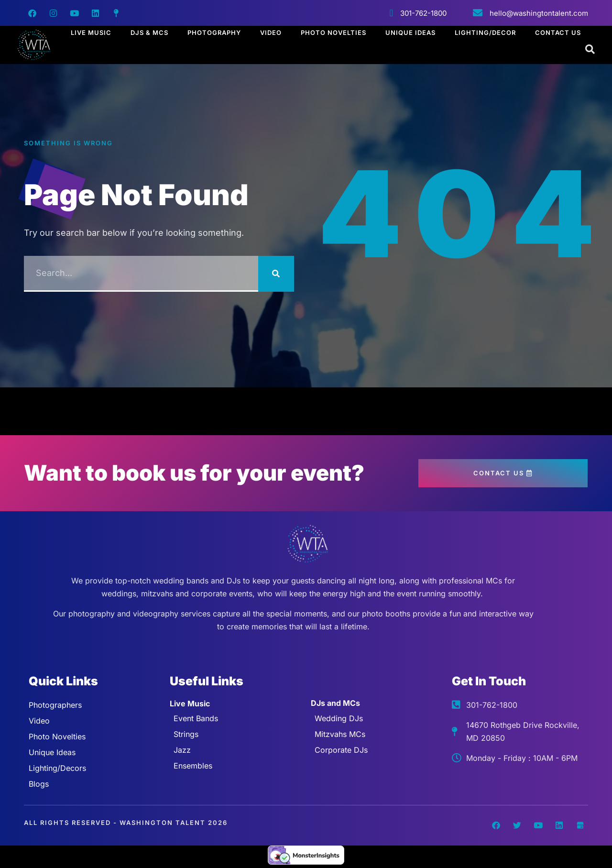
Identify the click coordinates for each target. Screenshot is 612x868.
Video (271, 33)
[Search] (276, 274)
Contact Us (558, 33)
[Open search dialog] (590, 50)
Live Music (91, 33)
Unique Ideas (410, 33)
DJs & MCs (149, 33)
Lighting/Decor (485, 33)
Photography (214, 33)
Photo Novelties (333, 33)
